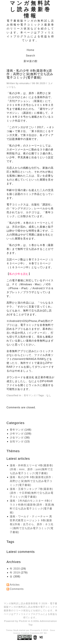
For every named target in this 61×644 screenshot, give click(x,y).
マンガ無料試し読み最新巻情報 (30, 9)
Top (30, 625)
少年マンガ (17, 434)
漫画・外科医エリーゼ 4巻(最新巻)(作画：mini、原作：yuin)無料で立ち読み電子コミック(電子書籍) (31, 469)
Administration (48, 621)
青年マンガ (30, 395)
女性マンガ (17, 441)
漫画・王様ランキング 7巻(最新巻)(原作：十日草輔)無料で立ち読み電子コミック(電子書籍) (32, 493)
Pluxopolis (35, 630)
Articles (15, 585)
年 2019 (15, 573)
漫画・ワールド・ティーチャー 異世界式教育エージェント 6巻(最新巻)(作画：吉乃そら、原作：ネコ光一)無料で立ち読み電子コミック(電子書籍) (32, 524)
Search (30, 56)
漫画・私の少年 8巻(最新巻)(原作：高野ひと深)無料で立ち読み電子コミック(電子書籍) (32, 481)
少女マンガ (17, 438)
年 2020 (15, 569)
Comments (17, 589)
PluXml (23, 621)
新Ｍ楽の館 (30, 61)
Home (30, 50)
